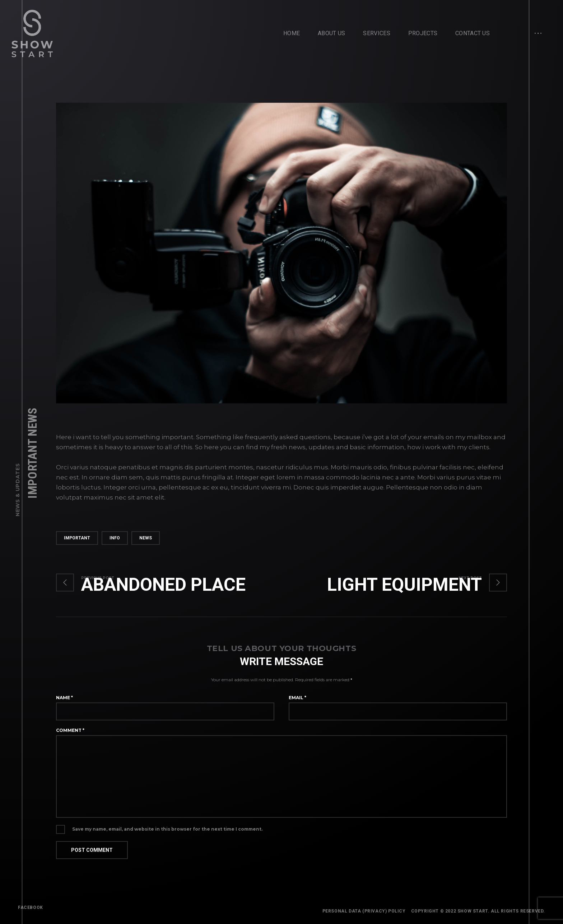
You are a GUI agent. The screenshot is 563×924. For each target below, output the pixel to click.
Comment (70, 733)
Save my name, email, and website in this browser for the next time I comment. (167, 832)
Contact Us (473, 33)
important (77, 541)
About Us (331, 33)
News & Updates (18, 490)
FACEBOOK (31, 907)
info (115, 541)
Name (64, 700)
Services (376, 33)
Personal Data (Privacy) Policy (364, 911)
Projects (423, 33)
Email (297, 700)
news (146, 541)
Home (292, 33)
